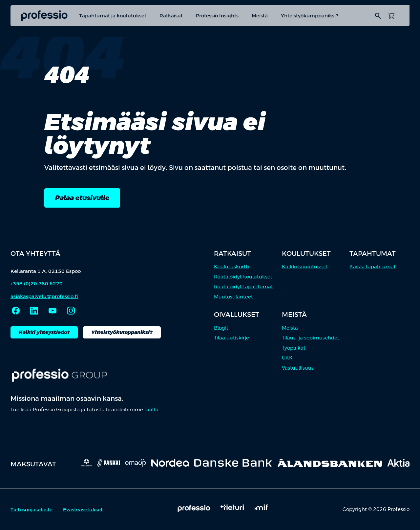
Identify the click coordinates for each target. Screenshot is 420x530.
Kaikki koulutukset (305, 266)
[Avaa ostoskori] (391, 16)
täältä (151, 409)
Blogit (221, 328)
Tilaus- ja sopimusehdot (311, 338)
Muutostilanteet (233, 297)
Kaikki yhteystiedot (44, 332)
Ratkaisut (171, 16)
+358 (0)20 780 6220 (37, 284)
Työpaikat (294, 348)
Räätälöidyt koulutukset (243, 277)
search (378, 16)
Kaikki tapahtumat (373, 266)
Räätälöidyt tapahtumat (243, 286)
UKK (287, 358)
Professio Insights (217, 16)
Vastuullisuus (298, 368)
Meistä (260, 16)
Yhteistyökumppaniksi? (310, 16)
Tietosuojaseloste (31, 510)
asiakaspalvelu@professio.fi (44, 296)
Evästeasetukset (83, 510)
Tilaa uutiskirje (231, 338)
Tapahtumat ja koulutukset (113, 16)
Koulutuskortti (231, 266)
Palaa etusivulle (82, 198)
